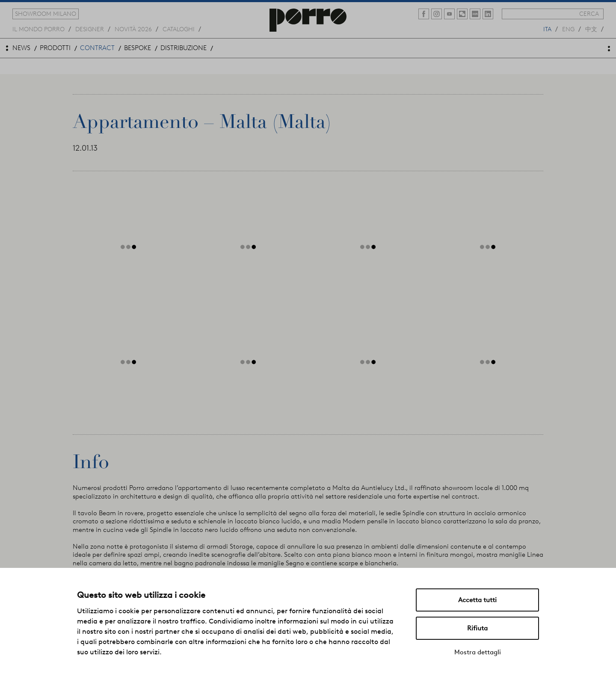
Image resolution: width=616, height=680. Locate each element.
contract (97, 48)
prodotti (55, 48)
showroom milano (46, 14)
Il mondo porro (38, 29)
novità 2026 (133, 29)
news (21, 48)
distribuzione (184, 48)
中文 (591, 29)
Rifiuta (477, 628)
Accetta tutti (477, 600)
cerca (589, 14)
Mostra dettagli (478, 652)
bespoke (138, 48)
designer (90, 29)
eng (568, 29)
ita (547, 29)
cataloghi (179, 29)
